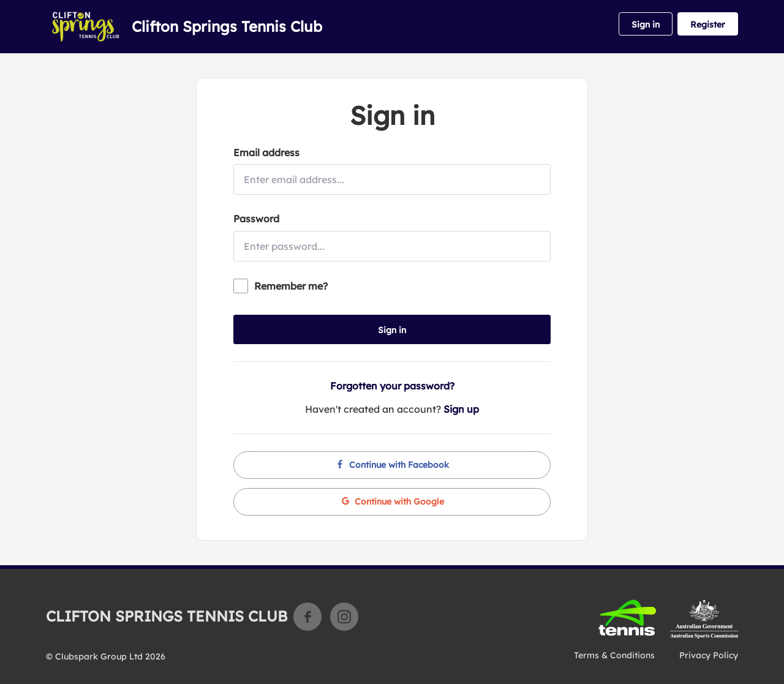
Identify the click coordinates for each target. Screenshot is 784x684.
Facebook (307, 617)
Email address (266, 152)
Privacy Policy (709, 655)
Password (256, 219)
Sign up (461, 409)
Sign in (646, 24)
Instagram (344, 617)
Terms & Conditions (614, 655)
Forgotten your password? (392, 386)
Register (708, 24)
